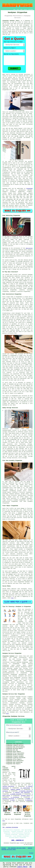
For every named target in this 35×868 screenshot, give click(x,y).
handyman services (8, 684)
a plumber (28, 799)
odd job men (17, 199)
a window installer (16, 794)
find (7, 697)
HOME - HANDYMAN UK (18, 840)
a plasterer (29, 800)
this (12, 598)
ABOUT (21, 10)
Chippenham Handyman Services (13, 716)
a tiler (12, 800)
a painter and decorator (22, 792)
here (7, 714)
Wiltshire (29, 684)
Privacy (31, 853)
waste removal (28, 665)
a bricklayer (15, 797)
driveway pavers (26, 796)
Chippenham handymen (8, 656)
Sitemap (4, 848)
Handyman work (7, 189)
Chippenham (29, 189)
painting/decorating (8, 673)
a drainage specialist (26, 791)
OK (31, 867)
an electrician (25, 788)
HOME (14, 10)
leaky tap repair (21, 681)
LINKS (18, 10)
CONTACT (25, 10)
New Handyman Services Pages (17, 848)
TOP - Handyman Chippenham (10, 827)
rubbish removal (15, 789)
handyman (22, 79)
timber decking (27, 664)
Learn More (22, 867)
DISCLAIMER (31, 10)
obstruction (29, 248)
